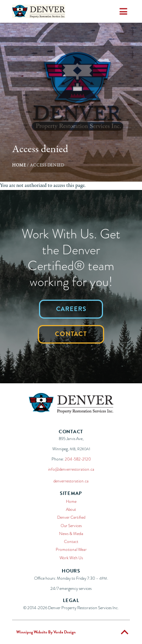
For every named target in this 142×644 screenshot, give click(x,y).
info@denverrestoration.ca (71, 469)
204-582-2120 (78, 459)
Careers (71, 309)
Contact (71, 334)
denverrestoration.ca (71, 481)
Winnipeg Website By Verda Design (46, 632)
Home (19, 165)
